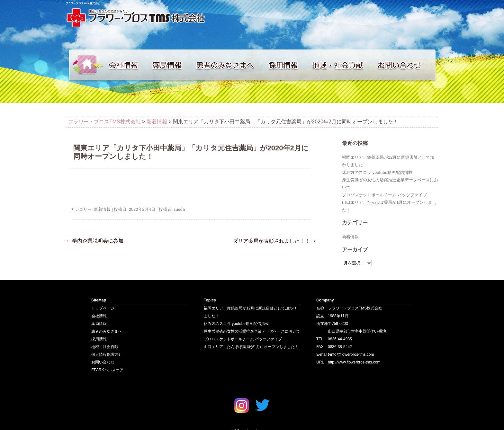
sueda (179, 209)
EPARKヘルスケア (107, 370)
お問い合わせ (406, 65)
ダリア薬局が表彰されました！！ (274, 241)
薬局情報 (170, 65)
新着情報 (157, 122)
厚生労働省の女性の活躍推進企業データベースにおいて (252, 331)
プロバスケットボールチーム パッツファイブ (384, 195)
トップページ (85, 65)
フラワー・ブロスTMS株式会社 (104, 122)
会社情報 (127, 65)
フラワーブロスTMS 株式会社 (83, 3)
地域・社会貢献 (342, 65)
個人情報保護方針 (107, 354)
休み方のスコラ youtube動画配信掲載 (377, 172)
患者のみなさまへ (228, 65)
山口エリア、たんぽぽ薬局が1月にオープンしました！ (251, 347)
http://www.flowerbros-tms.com (354, 362)
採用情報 (287, 65)
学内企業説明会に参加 (94, 241)
